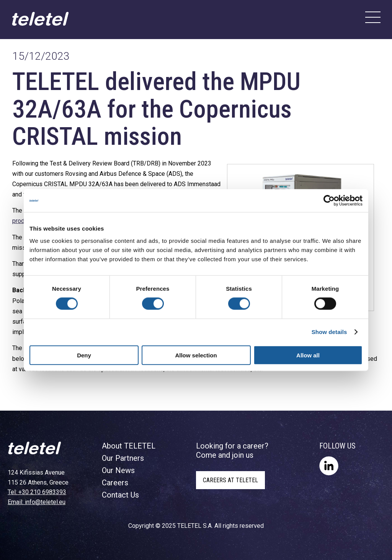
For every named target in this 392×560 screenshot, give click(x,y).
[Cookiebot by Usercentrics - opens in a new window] (329, 201)
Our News (118, 470)
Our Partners (123, 458)
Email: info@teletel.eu (37, 502)
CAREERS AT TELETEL (230, 480)
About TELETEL (129, 446)
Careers (115, 483)
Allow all (308, 355)
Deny (84, 355)
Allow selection (196, 355)
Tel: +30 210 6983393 (37, 492)
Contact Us (120, 495)
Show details (329, 332)
